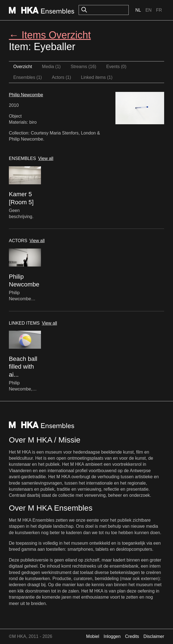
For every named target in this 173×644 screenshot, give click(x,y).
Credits (132, 636)
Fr (159, 10)
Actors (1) (61, 77)
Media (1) (51, 67)
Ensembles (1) (28, 77)
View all (46, 158)
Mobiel (93, 636)
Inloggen (112, 636)
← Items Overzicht (50, 35)
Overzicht (23, 67)
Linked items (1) (97, 77)
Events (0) (116, 67)
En (148, 10)
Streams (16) (83, 67)
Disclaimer (154, 636)
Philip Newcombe (26, 95)
